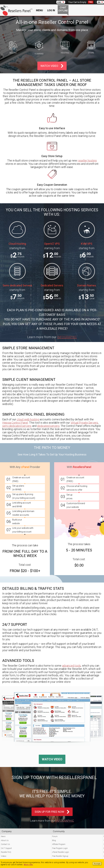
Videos (4, 856)
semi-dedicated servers (17, 426)
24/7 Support (6, 848)
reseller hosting (87, 161)
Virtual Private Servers (84, 423)
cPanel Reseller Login (61, 852)
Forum (55, 836)
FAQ (91, 2)
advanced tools (72, 666)
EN (99, 2)
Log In (51, 10)
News (3, 836)
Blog (54, 840)
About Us (5, 840)
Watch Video (49, 66)
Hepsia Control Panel (15, 423)
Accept (97, 864)
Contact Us (5, 844)
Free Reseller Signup (60, 856)
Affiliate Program (59, 844)
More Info (28, 865)
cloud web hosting (28, 419)
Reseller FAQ (6, 852)
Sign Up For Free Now (49, 812)
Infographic (67, 337)
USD (59, 2)
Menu (39, 10)
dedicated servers (48, 426)
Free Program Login (60, 848)
